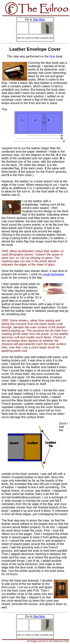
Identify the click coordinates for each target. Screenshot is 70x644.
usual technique (53, 274)
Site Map (39, 19)
